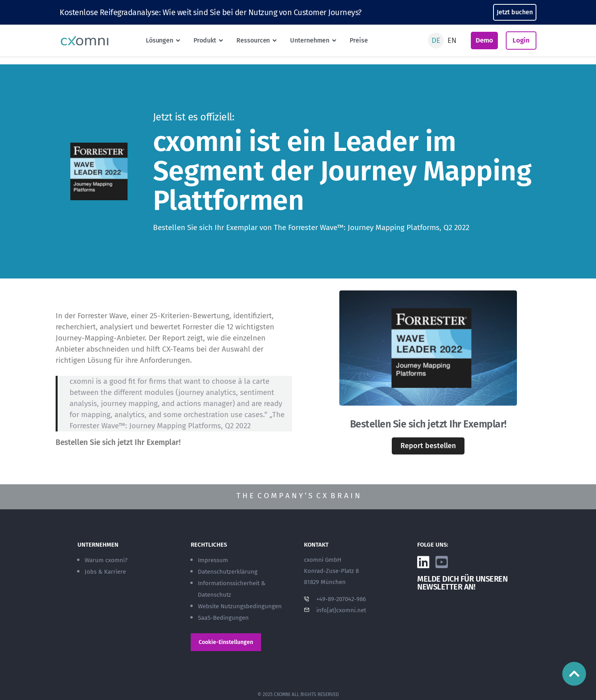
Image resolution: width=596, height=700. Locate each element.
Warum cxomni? (106, 560)
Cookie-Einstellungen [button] (226, 642)
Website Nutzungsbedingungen (240, 606)
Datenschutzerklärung (228, 572)
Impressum (213, 560)
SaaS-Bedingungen (223, 618)
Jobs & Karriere (105, 572)
